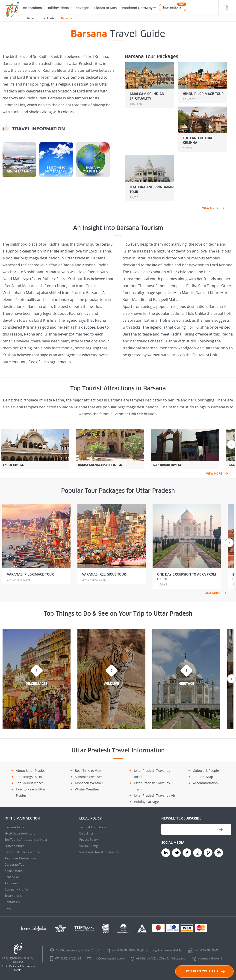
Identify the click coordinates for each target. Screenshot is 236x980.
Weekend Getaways (138, 8)
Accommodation (205, 783)
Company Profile (16, 889)
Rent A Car (12, 877)
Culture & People (206, 771)
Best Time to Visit (88, 771)
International (173, 7)
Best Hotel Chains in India (22, 852)
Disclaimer (86, 833)
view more (213, 208)
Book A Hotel (14, 871)
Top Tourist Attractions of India (26, 840)
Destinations (32, 8)
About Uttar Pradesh (32, 771)
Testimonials (13, 896)
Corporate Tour (15, 864)
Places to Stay (106, 8)
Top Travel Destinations (21, 858)
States (31, 18)
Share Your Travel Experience (99, 852)
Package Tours (14, 827)
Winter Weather (87, 789)
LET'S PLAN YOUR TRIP (205, 971)
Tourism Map (203, 777)
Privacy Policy (89, 840)
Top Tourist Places (30, 783)
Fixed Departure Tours (20, 833)
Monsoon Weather (89, 783)
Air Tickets (12, 883)
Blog (8, 908)
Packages (81, 8)
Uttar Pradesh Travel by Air (155, 795)
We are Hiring (88, 846)
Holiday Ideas (58, 8)
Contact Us (12, 902)
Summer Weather (88, 777)
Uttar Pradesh (48, 18)
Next (232, 444)
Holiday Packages (147, 802)
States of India (14, 846)
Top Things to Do (29, 777)
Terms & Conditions (93, 827)
